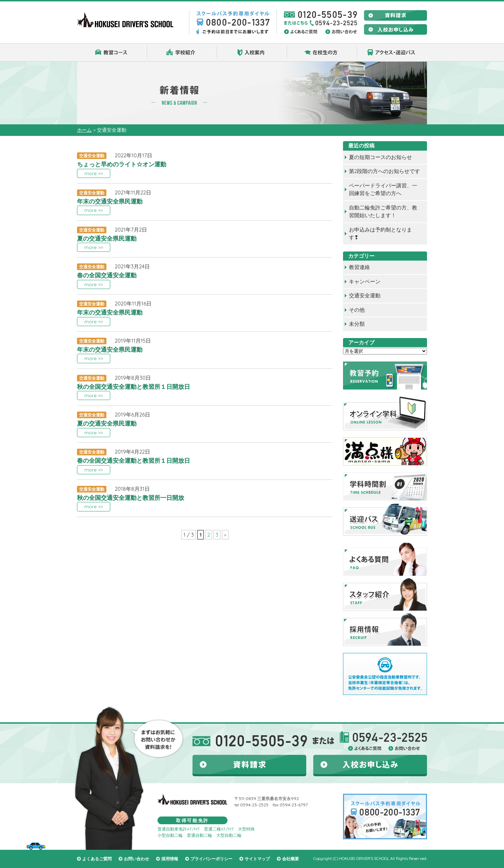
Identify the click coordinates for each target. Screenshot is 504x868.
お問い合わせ (136, 859)
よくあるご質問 (97, 859)
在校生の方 (322, 53)
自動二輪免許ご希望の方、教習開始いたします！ (383, 212)
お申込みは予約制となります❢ (380, 234)
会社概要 (290, 859)
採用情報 (170, 859)
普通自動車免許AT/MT (179, 829)
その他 (357, 310)
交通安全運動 (365, 295)
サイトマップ (257, 859)
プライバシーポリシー (211, 859)
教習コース (112, 53)
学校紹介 (182, 53)
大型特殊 (246, 829)
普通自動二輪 (199, 835)
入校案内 (252, 53)
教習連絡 (359, 267)
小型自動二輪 (170, 835)
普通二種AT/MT (219, 829)
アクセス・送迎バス (392, 53)
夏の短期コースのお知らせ (380, 157)
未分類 (357, 324)
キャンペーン (365, 281)
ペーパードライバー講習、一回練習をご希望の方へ (383, 190)
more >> (94, 173)
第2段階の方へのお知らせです (384, 171)
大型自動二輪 (229, 835)
